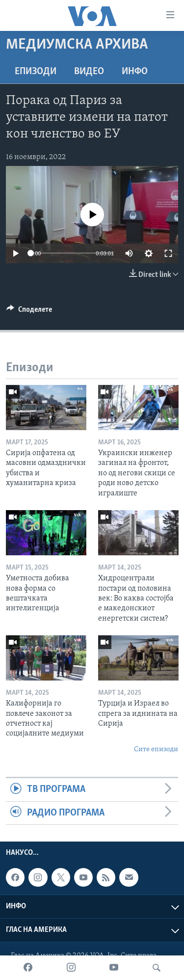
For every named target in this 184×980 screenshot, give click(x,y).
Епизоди (36, 72)
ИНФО (135, 72)
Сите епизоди (156, 749)
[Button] (29, 312)
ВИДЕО (89, 72)
